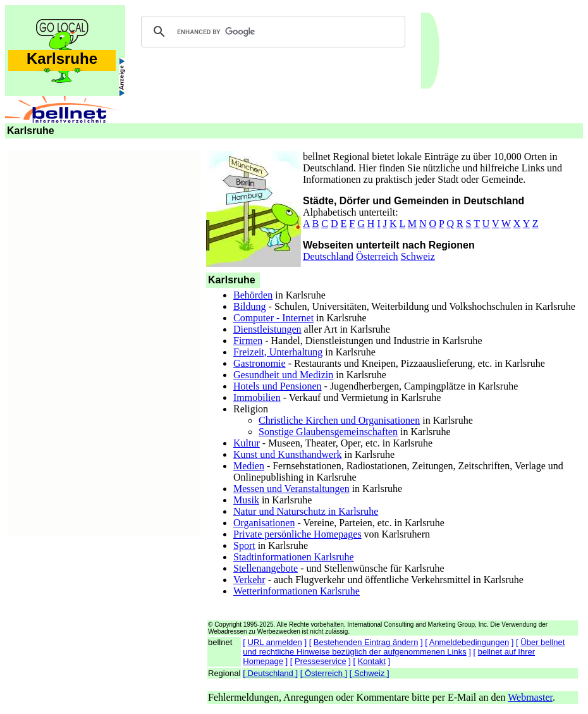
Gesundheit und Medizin (283, 375)
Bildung (250, 306)
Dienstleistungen (267, 329)
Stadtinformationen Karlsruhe (294, 557)
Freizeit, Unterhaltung (278, 352)
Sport (244, 545)
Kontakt (372, 661)
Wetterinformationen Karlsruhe (297, 591)
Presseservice (321, 661)
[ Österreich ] (324, 673)
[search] (271, 32)
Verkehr (249, 580)
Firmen (248, 341)
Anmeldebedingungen (469, 642)
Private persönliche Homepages (297, 534)
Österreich (377, 256)
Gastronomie (260, 363)
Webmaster (530, 697)
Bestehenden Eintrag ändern (366, 642)
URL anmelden (275, 642)
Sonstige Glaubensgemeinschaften (328, 432)
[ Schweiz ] (370, 673)
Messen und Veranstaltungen (291, 489)
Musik (246, 500)
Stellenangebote (266, 568)
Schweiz (418, 256)
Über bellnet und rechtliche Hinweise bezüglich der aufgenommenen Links (404, 647)
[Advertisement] (104, 342)
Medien (249, 466)
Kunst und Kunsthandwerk (288, 454)
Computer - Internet (273, 318)
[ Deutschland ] (270, 673)
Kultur (247, 443)
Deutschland (328, 256)
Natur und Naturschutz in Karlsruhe (306, 511)
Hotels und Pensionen (278, 386)
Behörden (253, 295)
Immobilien (257, 397)
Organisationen (264, 523)
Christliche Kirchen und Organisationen (339, 420)
